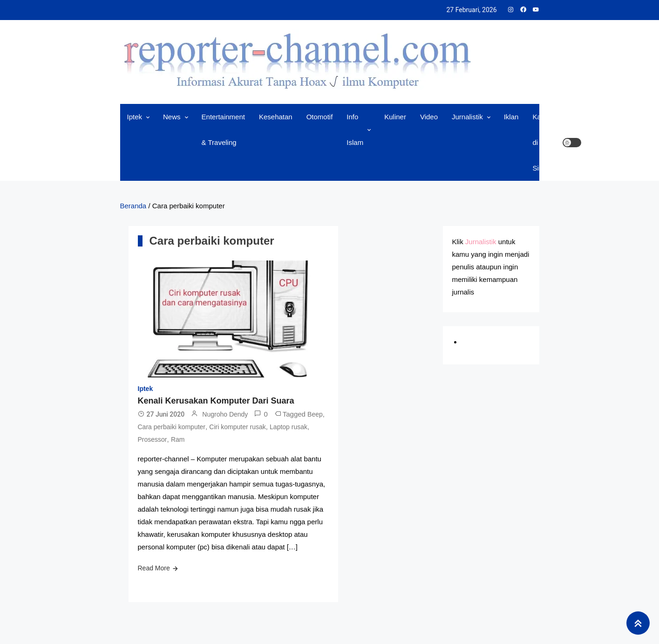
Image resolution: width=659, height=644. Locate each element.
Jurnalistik (467, 117)
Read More (154, 568)
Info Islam (355, 130)
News (172, 117)
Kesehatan (276, 117)
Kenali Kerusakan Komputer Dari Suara (216, 401)
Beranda (133, 206)
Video (429, 117)
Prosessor (153, 439)
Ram (178, 439)
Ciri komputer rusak (237, 427)
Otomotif (320, 117)
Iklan (511, 117)
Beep (315, 414)
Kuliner (395, 117)
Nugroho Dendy (225, 414)
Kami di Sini (540, 142)
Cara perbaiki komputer (172, 427)
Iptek (135, 117)
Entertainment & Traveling (223, 130)
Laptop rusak (289, 427)
